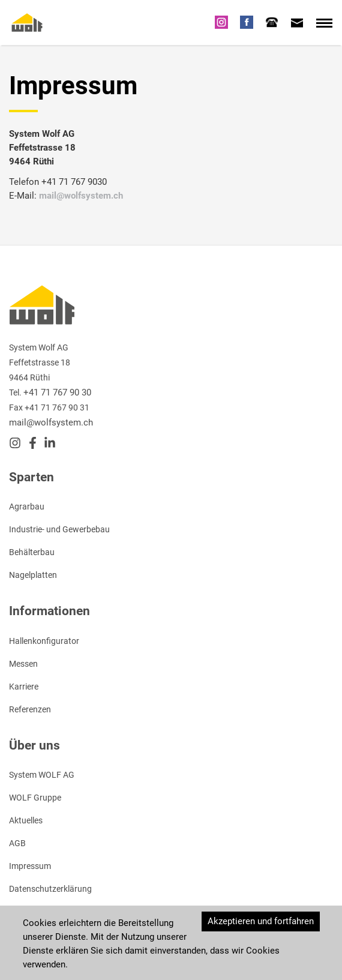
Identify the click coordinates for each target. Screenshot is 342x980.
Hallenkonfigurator (44, 641)
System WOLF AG (42, 775)
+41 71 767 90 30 (57, 392)
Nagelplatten (33, 575)
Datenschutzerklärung (50, 889)
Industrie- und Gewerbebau (59, 529)
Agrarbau (27, 507)
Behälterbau (32, 552)
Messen (23, 664)
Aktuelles (26, 820)
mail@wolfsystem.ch (81, 196)
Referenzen (30, 709)
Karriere (24, 687)
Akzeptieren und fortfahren (261, 921)
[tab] (272, 22)
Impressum (30, 866)
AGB (17, 843)
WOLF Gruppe (35, 798)
